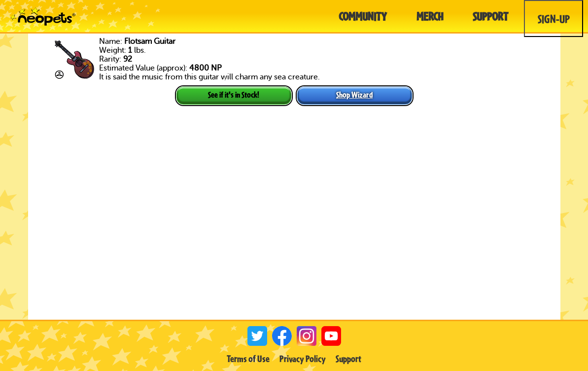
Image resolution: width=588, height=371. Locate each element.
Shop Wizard (354, 94)
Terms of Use (248, 359)
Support (348, 359)
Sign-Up (554, 19)
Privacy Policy (303, 359)
